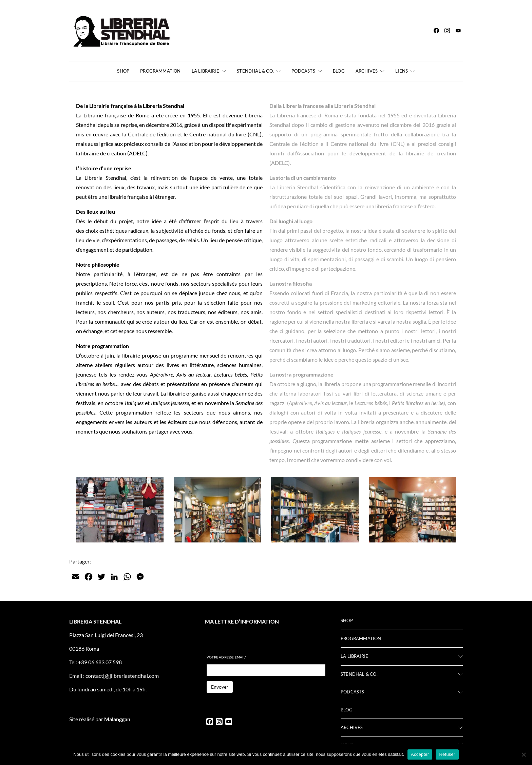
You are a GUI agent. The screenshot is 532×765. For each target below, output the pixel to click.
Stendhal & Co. (255, 71)
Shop (123, 71)
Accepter (420, 754)
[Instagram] (447, 31)
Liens (402, 71)
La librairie (205, 71)
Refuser (447, 754)
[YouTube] (458, 31)
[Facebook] (436, 31)
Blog (339, 71)
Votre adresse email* (226, 657)
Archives (367, 71)
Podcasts (303, 71)
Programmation (160, 71)
